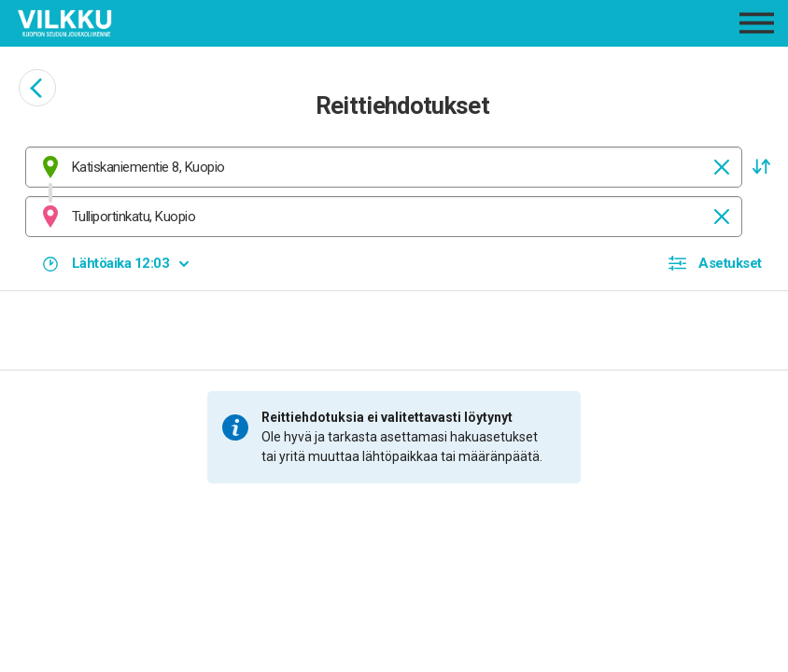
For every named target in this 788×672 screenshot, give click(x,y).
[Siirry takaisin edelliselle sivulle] (37, 88)
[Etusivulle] (143, 23)
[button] (761, 167)
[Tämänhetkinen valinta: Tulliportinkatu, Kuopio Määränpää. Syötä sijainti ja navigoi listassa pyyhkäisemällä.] (384, 217)
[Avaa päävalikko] (757, 23)
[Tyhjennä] (722, 167)
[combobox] (384, 167)
